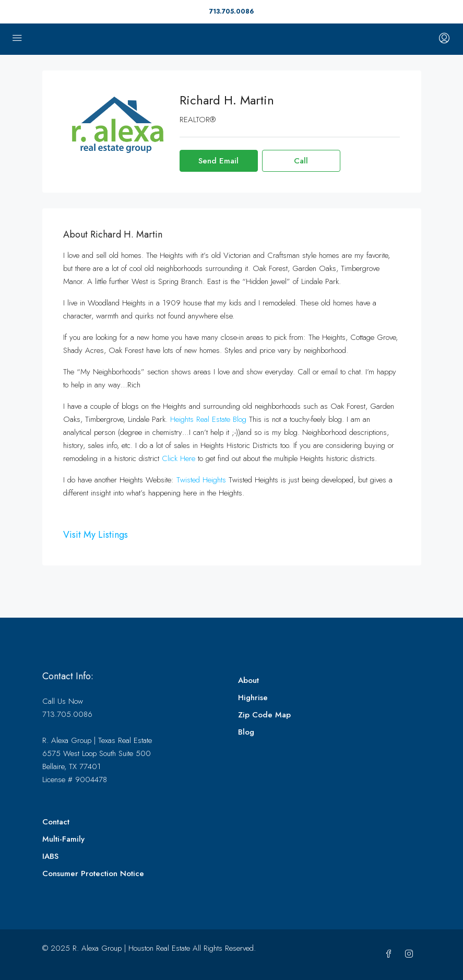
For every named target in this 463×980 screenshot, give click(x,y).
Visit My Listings (96, 535)
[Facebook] (391, 954)
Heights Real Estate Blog (208, 419)
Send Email (218, 161)
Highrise (253, 698)
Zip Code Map (264, 715)
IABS (50, 856)
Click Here (179, 458)
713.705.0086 (232, 11)
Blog (246, 732)
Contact (56, 822)
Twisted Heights (201, 480)
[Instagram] (411, 954)
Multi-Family (63, 839)
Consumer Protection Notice (93, 873)
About (248, 680)
